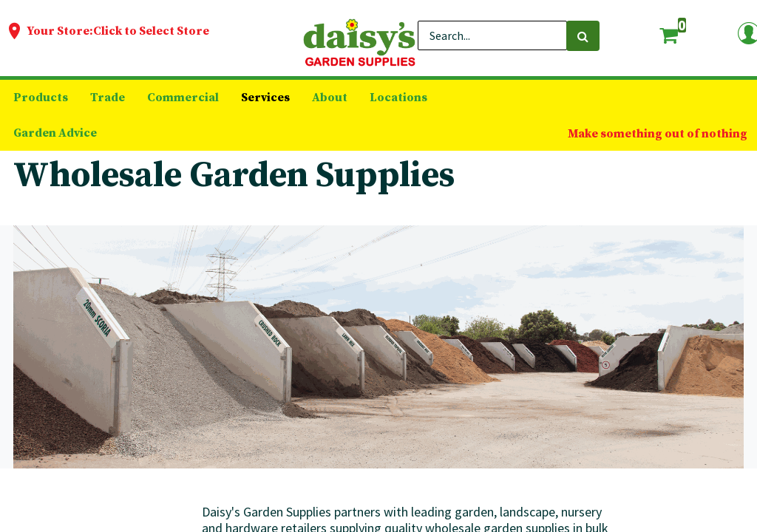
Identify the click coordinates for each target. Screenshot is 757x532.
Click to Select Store (151, 31)
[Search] (583, 36)
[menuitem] (41, 98)
